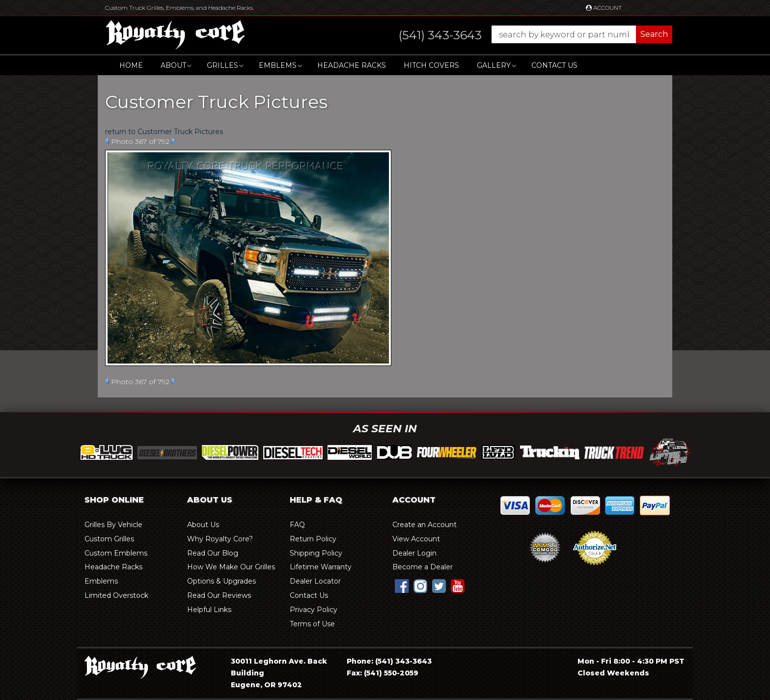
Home (131, 65)
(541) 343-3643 (403, 661)
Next (174, 141)
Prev (107, 141)
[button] (526, 34)
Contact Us (554, 65)
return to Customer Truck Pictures (164, 132)
